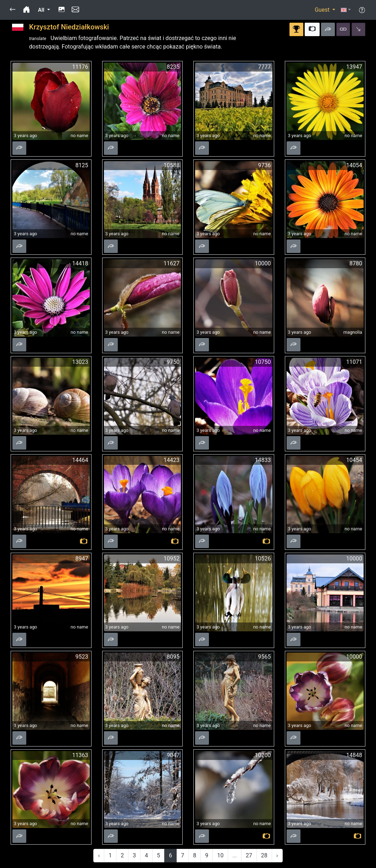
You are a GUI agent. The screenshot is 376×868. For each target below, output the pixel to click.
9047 (173, 755)
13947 (354, 67)
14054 (354, 165)
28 (264, 855)
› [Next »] (277, 855)
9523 (82, 657)
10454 (354, 460)
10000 (263, 263)
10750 (263, 362)
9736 (265, 165)
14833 (263, 460)
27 (249, 855)
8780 (356, 263)
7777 (265, 67)
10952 (172, 559)
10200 (263, 755)
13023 (80, 362)
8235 (173, 67)
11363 (80, 755)
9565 (265, 657)
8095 (173, 657)
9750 (173, 362)
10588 (172, 165)
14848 (354, 755)
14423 (172, 460)
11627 (172, 263)
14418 (80, 263)
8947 (82, 559)
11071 (354, 362)
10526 (263, 559)
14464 (80, 460)
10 (220, 855)
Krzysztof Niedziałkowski (69, 27)
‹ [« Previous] (99, 855)
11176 (80, 67)
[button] (13, 10)
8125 (82, 165)
